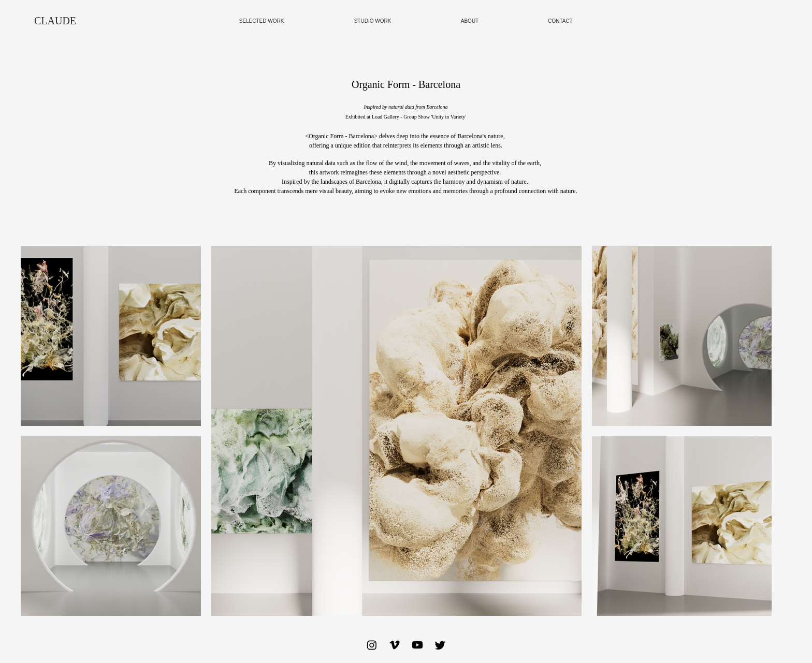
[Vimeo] (395, 645)
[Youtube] (417, 645)
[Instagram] (372, 645)
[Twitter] (440, 645)
